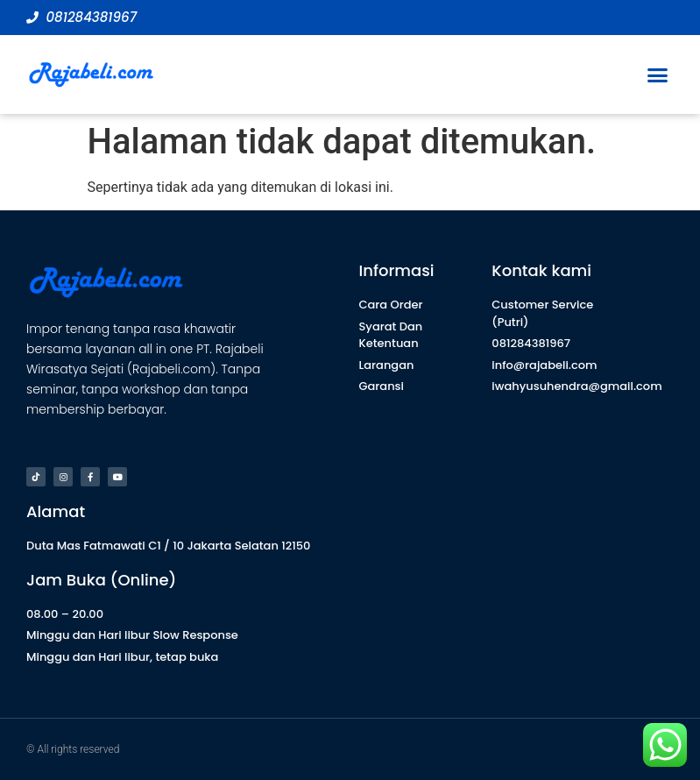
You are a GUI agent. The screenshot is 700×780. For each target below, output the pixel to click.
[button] (657, 74)
